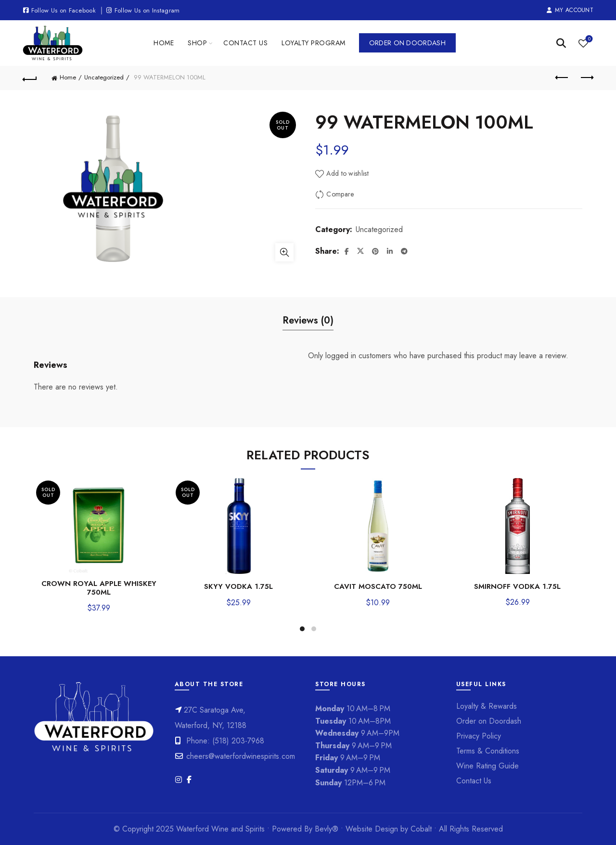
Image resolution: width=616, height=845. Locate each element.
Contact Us (245, 43)
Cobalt (422, 829)
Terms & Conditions (488, 751)
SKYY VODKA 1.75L (238, 586)
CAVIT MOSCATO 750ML (378, 586)
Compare (340, 194)
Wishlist (588, 39)
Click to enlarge (284, 252)
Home (164, 43)
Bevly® (327, 829)
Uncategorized (104, 77)
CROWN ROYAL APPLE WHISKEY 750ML (99, 588)
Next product (586, 78)
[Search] (561, 43)
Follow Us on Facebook (59, 10)
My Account (570, 10)
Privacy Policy (479, 736)
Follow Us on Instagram (143, 10)
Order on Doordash (407, 43)
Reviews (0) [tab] (308, 320)
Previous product (562, 78)
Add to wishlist (347, 173)
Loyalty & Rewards (487, 706)
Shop (197, 43)
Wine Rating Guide (488, 766)
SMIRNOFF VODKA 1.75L (517, 586)
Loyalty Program (314, 43)
